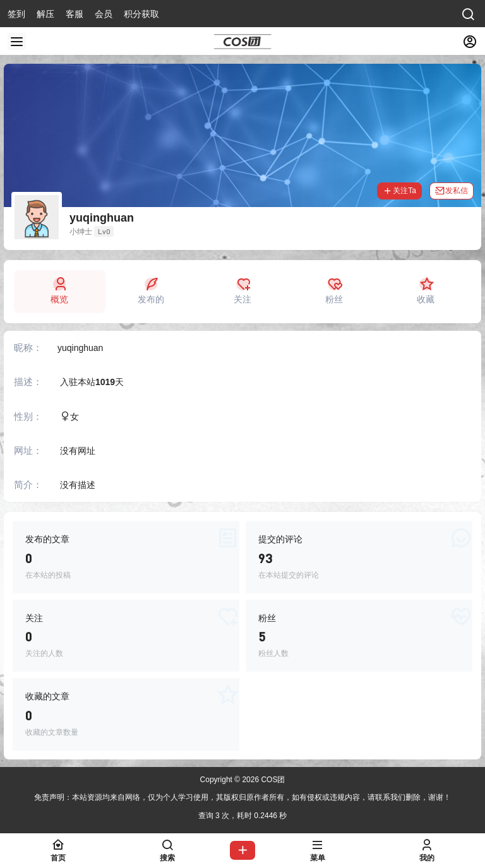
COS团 (272, 780)
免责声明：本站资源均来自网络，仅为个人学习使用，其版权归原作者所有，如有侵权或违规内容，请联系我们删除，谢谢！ (242, 797)
